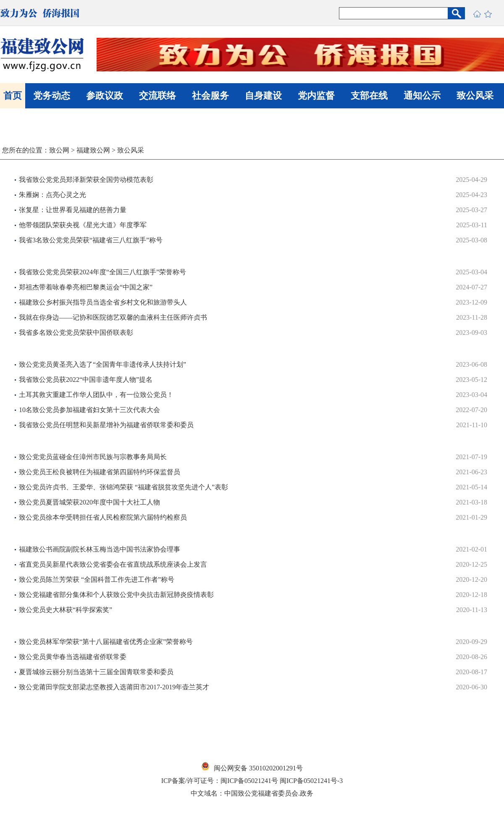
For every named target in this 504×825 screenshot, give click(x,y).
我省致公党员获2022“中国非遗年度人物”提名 (86, 380)
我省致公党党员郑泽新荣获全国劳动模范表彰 (86, 180)
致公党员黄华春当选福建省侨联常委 (73, 657)
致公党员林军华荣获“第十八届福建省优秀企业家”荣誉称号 (106, 642)
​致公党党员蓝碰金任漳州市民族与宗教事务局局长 (93, 457)
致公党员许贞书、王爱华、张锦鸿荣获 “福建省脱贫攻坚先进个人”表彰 (123, 487)
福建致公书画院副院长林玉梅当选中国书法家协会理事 (100, 549)
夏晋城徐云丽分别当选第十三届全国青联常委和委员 (96, 672)
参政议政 (105, 96)
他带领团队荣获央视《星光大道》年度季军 (83, 225)
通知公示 (422, 96)
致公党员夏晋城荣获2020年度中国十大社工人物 (89, 502)
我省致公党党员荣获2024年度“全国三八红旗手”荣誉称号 (102, 272)
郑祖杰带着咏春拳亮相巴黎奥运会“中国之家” (86, 287)
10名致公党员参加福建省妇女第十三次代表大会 (89, 410)
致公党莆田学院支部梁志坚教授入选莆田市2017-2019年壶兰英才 (114, 687)
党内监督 (316, 96)
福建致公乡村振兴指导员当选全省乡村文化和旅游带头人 (103, 302)
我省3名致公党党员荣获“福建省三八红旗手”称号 (91, 240)
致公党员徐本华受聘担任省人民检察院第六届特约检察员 (103, 517)
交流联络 (157, 96)
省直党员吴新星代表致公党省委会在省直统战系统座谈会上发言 (113, 564)
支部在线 (369, 96)
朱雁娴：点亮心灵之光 (52, 195)
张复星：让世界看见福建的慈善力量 (73, 210)
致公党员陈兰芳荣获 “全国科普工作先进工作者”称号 (97, 579)
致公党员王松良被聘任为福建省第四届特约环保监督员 (100, 472)
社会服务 (210, 96)
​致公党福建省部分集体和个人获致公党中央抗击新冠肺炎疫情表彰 (116, 595)
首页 (13, 96)
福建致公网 (93, 150)
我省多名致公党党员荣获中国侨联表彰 (76, 332)
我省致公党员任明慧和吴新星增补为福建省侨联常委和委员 (106, 425)
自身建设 (263, 96)
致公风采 (475, 96)
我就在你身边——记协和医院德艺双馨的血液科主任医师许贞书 (113, 317)
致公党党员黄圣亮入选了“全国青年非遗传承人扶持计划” (102, 364)
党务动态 (52, 96)
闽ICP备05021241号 (249, 781)
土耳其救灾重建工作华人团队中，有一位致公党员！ (96, 395)
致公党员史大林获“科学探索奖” (66, 610)
